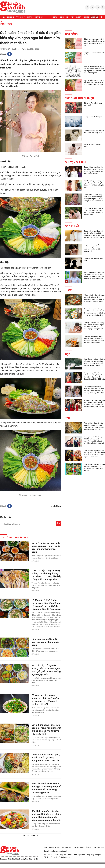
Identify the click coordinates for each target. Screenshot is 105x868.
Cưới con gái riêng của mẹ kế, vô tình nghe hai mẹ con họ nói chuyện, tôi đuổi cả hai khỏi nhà (94, 211)
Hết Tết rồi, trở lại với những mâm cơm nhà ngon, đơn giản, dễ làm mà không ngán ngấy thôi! (46, 670)
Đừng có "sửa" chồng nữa (94, 117)
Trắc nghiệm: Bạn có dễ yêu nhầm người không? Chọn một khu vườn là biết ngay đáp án (94, 467)
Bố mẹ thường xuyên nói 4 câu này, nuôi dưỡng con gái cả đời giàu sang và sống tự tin (94, 42)
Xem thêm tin (32, 836)
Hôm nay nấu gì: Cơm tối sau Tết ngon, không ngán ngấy (45, 642)
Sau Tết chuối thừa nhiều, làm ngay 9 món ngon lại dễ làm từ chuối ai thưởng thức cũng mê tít (46, 788)
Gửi (59, 523)
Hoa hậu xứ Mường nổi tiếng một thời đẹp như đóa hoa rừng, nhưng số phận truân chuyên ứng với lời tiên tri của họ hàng (94, 363)
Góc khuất (53, 17)
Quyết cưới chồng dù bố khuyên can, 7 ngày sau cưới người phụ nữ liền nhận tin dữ (93, 248)
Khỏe (62, 17)
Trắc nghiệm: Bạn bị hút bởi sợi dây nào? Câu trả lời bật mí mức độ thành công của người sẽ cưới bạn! (94, 454)
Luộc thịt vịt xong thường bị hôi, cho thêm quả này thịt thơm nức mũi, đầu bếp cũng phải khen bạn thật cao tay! (46, 576)
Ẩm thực (95, 17)
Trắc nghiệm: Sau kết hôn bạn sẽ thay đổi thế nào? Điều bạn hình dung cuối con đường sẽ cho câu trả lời (94, 426)
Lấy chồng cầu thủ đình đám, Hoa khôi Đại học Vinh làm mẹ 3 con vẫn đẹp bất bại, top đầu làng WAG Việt (94, 390)
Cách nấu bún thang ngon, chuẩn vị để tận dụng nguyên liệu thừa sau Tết (46, 757)
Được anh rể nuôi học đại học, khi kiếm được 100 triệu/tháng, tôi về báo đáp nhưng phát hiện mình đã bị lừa (94, 235)
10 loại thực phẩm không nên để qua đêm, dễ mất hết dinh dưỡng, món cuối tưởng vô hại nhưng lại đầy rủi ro (94, 312)
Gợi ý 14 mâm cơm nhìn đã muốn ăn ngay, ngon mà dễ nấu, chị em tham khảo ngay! (46, 547)
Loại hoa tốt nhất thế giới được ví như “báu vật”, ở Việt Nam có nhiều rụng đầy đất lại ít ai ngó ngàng (94, 339)
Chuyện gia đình (41, 17)
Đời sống (11, 17)
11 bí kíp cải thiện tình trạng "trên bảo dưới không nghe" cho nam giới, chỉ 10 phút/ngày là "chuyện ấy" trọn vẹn (94, 327)
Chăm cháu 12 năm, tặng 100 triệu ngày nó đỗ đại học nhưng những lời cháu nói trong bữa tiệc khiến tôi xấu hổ (94, 199)
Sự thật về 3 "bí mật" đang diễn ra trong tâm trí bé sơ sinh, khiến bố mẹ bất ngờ (94, 82)
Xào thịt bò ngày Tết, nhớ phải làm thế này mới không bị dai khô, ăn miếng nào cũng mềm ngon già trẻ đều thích (46, 817)
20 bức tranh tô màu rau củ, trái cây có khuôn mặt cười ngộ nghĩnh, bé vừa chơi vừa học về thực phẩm (94, 70)
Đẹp (67, 17)
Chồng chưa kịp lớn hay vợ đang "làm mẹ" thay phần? (94, 132)
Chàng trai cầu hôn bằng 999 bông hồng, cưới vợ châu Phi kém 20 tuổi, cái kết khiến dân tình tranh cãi (94, 440)
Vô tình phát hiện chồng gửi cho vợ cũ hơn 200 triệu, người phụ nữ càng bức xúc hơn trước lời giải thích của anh (94, 276)
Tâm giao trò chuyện (24, 17)
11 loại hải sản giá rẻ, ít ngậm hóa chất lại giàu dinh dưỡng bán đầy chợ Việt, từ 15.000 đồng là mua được (94, 298)
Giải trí (79, 17)
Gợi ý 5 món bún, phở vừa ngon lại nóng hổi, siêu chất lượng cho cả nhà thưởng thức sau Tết (46, 729)
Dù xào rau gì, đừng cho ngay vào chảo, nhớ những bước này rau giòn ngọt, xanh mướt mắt (46, 700)
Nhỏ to (86, 17)
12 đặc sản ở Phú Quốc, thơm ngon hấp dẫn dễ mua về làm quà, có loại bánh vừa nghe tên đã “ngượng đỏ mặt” (46, 606)
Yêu (72, 17)
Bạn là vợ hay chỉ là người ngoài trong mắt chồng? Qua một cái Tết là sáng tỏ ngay (94, 184)
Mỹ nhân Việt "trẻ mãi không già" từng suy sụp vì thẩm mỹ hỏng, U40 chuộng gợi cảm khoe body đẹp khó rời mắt (94, 404)
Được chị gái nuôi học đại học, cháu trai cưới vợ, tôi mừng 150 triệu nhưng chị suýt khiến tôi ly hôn (93, 170)
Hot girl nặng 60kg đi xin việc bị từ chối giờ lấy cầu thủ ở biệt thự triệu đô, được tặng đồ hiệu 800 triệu (94, 376)
